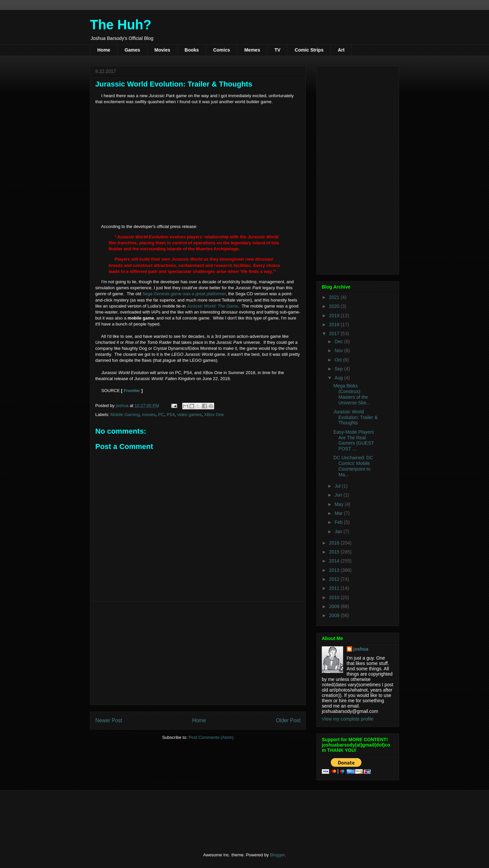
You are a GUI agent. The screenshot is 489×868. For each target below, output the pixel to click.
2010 (335, 597)
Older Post (288, 720)
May (339, 504)
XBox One (214, 415)
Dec (339, 341)
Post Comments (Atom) (211, 737)
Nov (339, 350)
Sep (339, 369)
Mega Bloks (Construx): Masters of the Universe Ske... (352, 394)
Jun (339, 495)
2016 (335, 543)
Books (192, 50)
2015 (335, 552)
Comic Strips (309, 50)
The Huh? (121, 25)
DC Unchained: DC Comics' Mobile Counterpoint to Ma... (353, 466)
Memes (252, 50)
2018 (335, 325)
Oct (339, 360)
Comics (222, 50)
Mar (339, 513)
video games (190, 415)
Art (341, 50)
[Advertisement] (198, 653)
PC (161, 415)
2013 (335, 570)
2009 (335, 606)
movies (149, 415)
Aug (339, 378)
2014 (335, 561)
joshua (361, 649)
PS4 (171, 415)
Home (104, 50)
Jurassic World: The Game (213, 306)
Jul (338, 486)
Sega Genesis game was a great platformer (184, 294)
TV (277, 50)
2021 (335, 297)
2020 (335, 306)
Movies (162, 50)
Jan (339, 532)
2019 (335, 316)
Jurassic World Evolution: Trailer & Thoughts (356, 417)
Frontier (132, 391)
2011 (335, 588)
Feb (339, 522)
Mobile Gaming (125, 415)
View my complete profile (348, 719)
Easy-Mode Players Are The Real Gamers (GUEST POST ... (354, 440)
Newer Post (109, 720)
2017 (335, 333)
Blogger (277, 855)
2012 (335, 579)
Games (132, 50)
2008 (335, 615)
